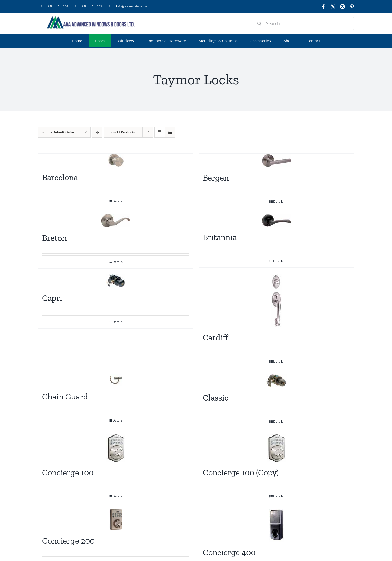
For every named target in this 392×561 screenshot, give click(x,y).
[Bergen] (276, 160)
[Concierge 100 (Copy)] (276, 448)
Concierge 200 (68, 541)
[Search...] (303, 23)
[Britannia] (276, 220)
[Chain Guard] (116, 380)
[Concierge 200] (116, 519)
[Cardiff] (276, 301)
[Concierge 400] (276, 525)
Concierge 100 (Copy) (241, 472)
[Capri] (116, 281)
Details (118, 201)
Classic (216, 398)
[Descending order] (97, 132)
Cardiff (215, 338)
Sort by (58, 132)
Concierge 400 (229, 552)
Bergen (216, 178)
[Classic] (276, 380)
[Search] (259, 23)
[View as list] (170, 132)
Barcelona (60, 177)
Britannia (220, 237)
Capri (52, 298)
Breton (54, 238)
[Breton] (116, 221)
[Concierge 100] (116, 448)
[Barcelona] (116, 160)
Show (121, 132)
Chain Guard (65, 397)
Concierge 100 (68, 472)
